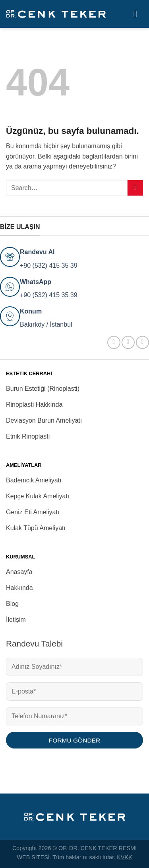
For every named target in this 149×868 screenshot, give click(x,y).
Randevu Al (37, 252)
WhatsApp (36, 282)
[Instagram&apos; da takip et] (128, 342)
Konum (31, 311)
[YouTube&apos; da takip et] (142, 342)
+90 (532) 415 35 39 (49, 265)
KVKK (124, 857)
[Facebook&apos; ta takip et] (114, 342)
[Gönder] (135, 188)
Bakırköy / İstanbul (46, 324)
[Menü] (138, 14)
